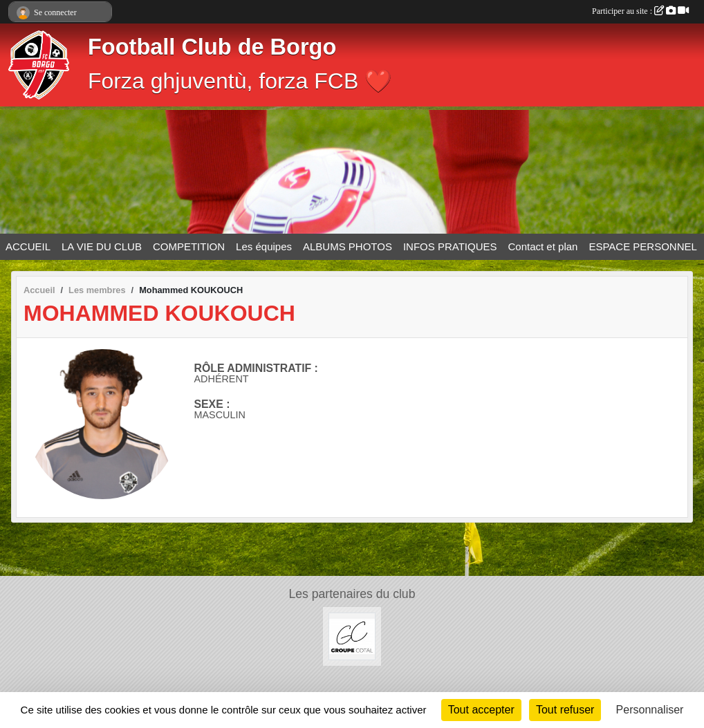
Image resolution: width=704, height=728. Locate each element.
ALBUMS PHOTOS (348, 246)
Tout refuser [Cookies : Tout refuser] (565, 710)
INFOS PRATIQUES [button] (450, 246)
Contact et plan (543, 246)
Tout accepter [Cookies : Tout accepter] (481, 710)
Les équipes (264, 246)
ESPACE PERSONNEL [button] (642, 246)
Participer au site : (640, 11)
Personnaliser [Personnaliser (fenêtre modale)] (650, 710)
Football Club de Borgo (212, 47)
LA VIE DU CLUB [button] (102, 246)
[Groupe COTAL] (352, 636)
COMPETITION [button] (189, 246)
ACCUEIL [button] (28, 246)
